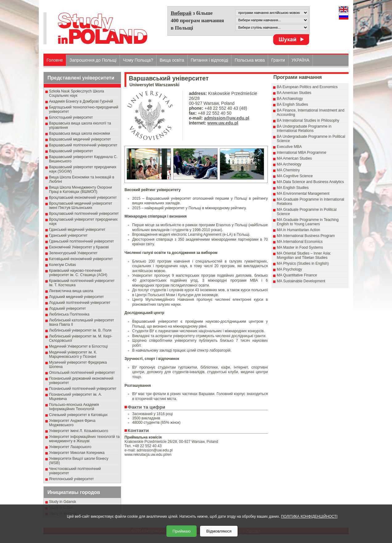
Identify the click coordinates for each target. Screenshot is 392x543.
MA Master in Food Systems (300, 247)
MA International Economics (300, 242)
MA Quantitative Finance (297, 275)
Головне (55, 60)
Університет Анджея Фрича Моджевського (72, 423)
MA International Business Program (306, 236)
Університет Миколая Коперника (77, 453)
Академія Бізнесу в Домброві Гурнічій (81, 101)
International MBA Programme (302, 153)
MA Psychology (289, 269)
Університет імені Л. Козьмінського (79, 431)
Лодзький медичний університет (76, 297)
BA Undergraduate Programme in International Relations (304, 129)
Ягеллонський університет (71, 479)
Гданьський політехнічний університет (81, 241)
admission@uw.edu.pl (227, 118)
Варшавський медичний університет (80, 139)
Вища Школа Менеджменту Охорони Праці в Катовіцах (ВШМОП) (80, 190)
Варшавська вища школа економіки (80, 133)
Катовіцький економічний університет (81, 259)
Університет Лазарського (70, 447)
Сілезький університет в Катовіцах (78, 415)
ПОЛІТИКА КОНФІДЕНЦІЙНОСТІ (309, 516)
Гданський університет (68, 235)
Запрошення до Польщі (93, 60)
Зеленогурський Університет (73, 253)
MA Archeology (289, 164)
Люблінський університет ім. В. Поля (80, 330)
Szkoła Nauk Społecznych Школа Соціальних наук (77, 93)
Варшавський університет (71, 151)
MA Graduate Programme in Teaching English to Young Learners (308, 222)
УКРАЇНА (300, 60)
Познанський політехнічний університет (83, 389)
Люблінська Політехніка (69, 314)
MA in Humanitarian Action (298, 230)
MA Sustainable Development (301, 281)
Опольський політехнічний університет (82, 373)
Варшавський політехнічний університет (83, 145)
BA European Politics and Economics (307, 87)
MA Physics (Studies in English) (303, 263)
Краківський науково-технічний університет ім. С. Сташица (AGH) (78, 273)
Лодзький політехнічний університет (80, 303)
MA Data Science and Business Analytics (310, 182)
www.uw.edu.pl (223, 123)
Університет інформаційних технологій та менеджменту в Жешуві (84, 439)
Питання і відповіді (210, 60)
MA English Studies (293, 188)
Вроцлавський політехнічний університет (84, 214)
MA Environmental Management (303, 194)
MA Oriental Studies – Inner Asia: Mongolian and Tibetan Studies (304, 255)
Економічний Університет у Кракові (79, 247)
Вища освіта (172, 60)
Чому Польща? (138, 60)
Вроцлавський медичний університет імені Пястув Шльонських (81, 206)
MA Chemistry (288, 170)
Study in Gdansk (63, 502)
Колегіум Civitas (63, 265)
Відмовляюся (219, 531)
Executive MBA (289, 147)
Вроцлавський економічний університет (83, 198)
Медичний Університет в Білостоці (78, 346)
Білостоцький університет (71, 117)
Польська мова (250, 60)
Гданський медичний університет (77, 230)
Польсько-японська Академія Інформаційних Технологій (74, 407)
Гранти (278, 60)
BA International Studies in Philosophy (308, 120)
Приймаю (182, 531)
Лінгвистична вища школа (71, 291)
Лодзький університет (67, 308)
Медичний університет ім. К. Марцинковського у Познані (73, 354)
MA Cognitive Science (295, 176)
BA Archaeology (290, 99)
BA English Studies (292, 104)
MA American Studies (294, 158)
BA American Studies (294, 93)
